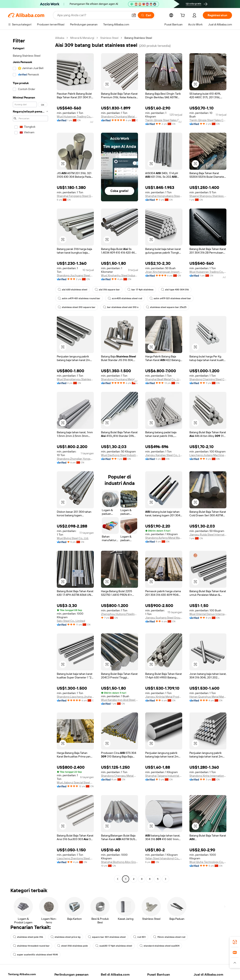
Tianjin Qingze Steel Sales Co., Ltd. (164, 120)
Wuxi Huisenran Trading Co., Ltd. (75, 116)
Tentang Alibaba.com (22, 974)
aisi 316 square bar (107, 290)
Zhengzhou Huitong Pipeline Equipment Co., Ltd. (119, 614)
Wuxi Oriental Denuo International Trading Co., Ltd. (208, 614)
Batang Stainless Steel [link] (138, 38)
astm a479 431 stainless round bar (79, 298)
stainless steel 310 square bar (77, 307)
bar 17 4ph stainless (140, 290)
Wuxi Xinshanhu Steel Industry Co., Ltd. (119, 275)
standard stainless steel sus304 (159, 946)
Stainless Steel (109, 38)
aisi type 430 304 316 (175, 290)
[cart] (183, 16)
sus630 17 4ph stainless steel (114, 946)
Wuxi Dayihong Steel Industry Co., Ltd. (119, 455)
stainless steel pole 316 (28, 937)
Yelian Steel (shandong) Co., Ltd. (164, 858)
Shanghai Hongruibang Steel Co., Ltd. (164, 196)
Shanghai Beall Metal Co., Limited (164, 379)
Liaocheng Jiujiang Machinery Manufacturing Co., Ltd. (208, 455)
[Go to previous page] (118, 879)
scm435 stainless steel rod (125, 298)
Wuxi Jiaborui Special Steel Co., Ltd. (75, 782)
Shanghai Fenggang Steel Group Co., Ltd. (75, 196)
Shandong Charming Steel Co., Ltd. (208, 379)
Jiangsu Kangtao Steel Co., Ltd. (164, 455)
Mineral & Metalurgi (82, 38)
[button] (134, 15)
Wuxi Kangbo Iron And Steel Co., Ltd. (119, 700)
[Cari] (146, 15)
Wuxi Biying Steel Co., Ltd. (73, 538)
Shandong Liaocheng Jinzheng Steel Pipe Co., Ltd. (75, 697)
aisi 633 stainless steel (72, 290)
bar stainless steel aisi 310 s (121, 307)
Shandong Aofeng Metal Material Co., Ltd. (164, 538)
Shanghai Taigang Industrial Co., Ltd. (164, 776)
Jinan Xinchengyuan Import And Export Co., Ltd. (164, 272)
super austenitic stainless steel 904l (35, 955)
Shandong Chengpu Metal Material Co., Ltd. (119, 776)
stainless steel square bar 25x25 (166, 307)
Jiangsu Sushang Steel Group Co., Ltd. (164, 618)
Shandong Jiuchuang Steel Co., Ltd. (75, 275)
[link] (235, 942)
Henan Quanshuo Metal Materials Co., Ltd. (208, 697)
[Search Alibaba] (93, 15)
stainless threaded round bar (31, 946)
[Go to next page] (166, 879)
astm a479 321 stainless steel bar (170, 298)
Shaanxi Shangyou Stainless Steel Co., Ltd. (208, 196)
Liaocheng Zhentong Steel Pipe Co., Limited (75, 858)
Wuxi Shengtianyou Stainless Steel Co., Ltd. (75, 379)
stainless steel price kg (65, 937)
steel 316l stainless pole (72, 946)
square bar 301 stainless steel (107, 937)
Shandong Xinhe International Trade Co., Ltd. (208, 776)
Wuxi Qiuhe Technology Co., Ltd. (208, 862)
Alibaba (60, 38)
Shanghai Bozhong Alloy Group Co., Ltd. (119, 862)
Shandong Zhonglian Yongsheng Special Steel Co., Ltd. (75, 459)
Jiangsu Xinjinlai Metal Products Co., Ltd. (164, 697)
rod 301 (139, 937)
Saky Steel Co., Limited (71, 621)
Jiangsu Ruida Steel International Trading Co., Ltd (208, 535)
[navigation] (30, 459)
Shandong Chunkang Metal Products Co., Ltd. (119, 116)
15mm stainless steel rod (169, 937)
